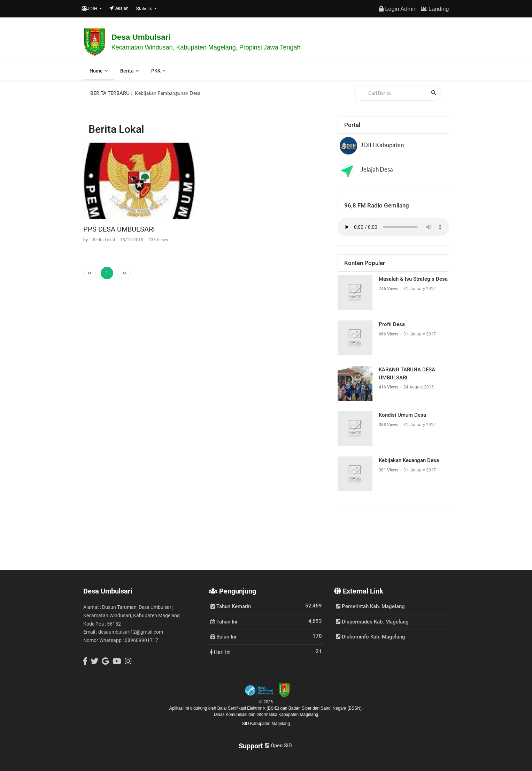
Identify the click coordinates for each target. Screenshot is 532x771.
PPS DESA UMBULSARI (119, 229)
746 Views (389, 289)
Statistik (145, 9)
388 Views (389, 425)
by (86, 240)
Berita (127, 71)
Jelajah (119, 8)
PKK (156, 71)
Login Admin (398, 9)
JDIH (90, 9)
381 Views (389, 470)
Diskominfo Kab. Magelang (371, 637)
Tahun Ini (224, 621)
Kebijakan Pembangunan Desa (168, 93)
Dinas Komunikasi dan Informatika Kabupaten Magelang (266, 715)
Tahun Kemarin (231, 606)
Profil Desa (392, 324)
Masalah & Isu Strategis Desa (413, 279)
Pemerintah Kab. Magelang (370, 606)
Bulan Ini (223, 636)
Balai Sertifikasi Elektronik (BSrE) (249, 708)
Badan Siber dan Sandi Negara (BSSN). (326, 708)
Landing (435, 9)
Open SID (278, 746)
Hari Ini (221, 652)
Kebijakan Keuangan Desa (409, 460)
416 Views (389, 387)
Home (96, 71)
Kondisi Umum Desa (402, 415)
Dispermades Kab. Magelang (372, 622)
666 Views (389, 334)
